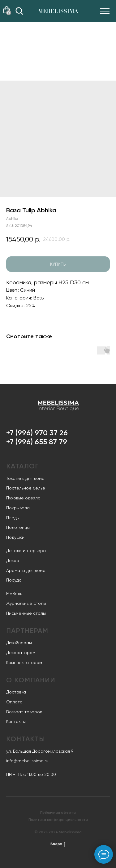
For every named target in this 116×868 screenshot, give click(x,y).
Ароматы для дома (26, 570)
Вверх (58, 844)
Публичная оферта (58, 813)
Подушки (15, 537)
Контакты (16, 721)
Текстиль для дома (25, 478)
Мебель (14, 594)
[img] (19, 11)
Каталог (22, 466)
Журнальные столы (26, 603)
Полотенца (18, 527)
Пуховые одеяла (23, 498)
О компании (31, 680)
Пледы (13, 518)
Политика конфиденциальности (58, 820)
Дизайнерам (19, 643)
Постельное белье (26, 488)
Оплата (14, 702)
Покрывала (18, 508)
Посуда (14, 580)
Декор (13, 560)
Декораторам (21, 653)
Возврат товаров (24, 712)
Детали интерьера (26, 551)
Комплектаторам (24, 662)
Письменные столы (26, 613)
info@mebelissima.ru (27, 761)
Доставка (16, 692)
